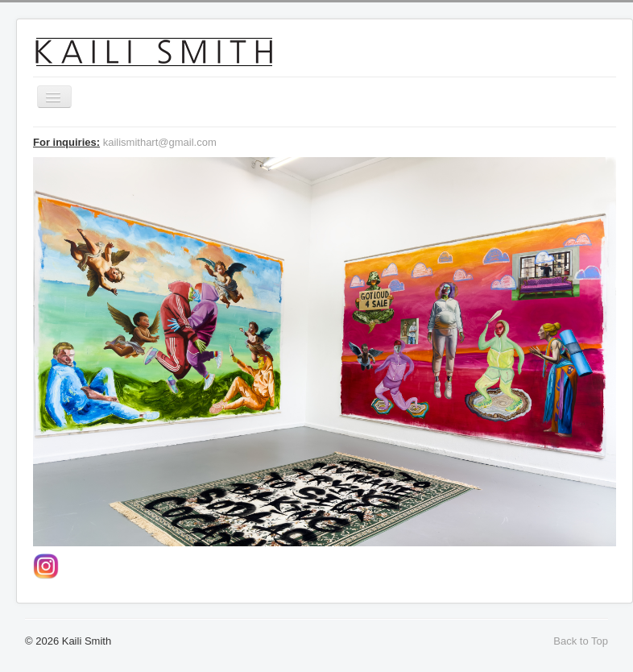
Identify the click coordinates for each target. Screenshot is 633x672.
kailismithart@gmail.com (160, 142)
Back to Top (581, 641)
